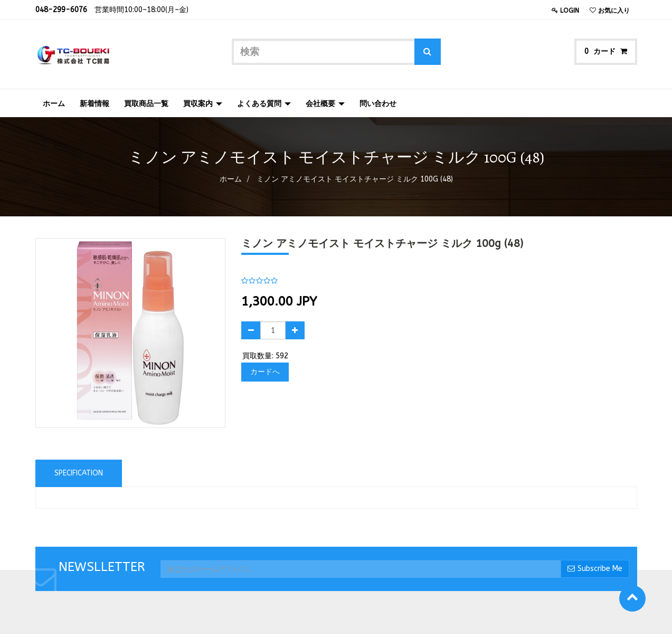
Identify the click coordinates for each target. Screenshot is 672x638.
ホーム (231, 179)
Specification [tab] (79, 473)
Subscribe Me (595, 569)
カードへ (265, 372)
